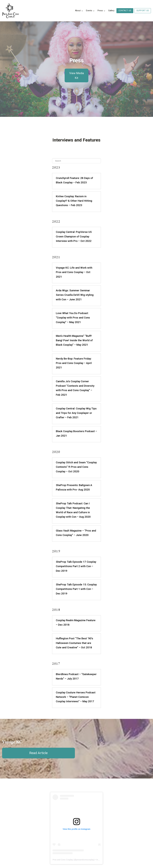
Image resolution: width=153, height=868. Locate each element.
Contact (123, 836)
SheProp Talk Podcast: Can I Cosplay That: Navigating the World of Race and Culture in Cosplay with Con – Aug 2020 (72, 459)
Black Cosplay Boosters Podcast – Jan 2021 (73, 391)
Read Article (38, 677)
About (78, 11)
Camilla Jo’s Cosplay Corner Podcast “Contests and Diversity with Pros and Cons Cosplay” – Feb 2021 (75, 355)
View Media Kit (77, 76)
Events (89, 11)
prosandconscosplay (75, 798)
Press (100, 11)
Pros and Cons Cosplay (52, 798)
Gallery (111, 11)
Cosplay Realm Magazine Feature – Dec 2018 (73, 558)
